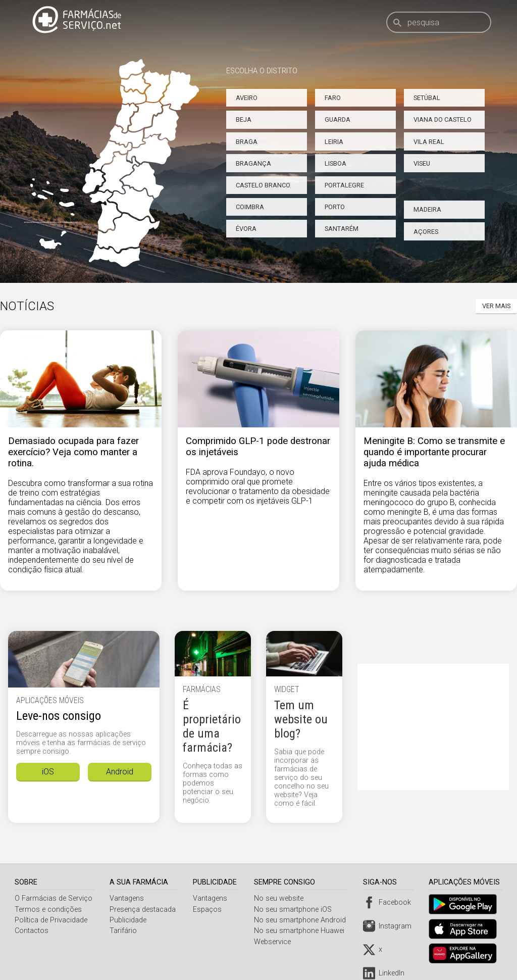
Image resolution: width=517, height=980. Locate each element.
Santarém (342, 229)
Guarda (338, 119)
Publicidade (128, 920)
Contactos (32, 931)
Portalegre (344, 185)
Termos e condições (48, 910)
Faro (333, 98)
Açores (426, 232)
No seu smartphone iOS (295, 910)
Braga (247, 142)
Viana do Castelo (443, 119)
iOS (48, 772)
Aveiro (247, 98)
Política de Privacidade (51, 920)
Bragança (253, 163)
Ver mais (496, 306)
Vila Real (429, 142)
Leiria (334, 142)
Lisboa (335, 163)
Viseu (422, 163)
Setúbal (427, 98)
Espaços (209, 910)
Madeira (427, 209)
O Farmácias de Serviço (54, 898)
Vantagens (127, 898)
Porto (335, 207)
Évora (246, 229)
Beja (244, 119)
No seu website (281, 898)
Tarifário (124, 931)
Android (120, 772)
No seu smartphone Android (302, 920)
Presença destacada (143, 910)
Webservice (275, 942)
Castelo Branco (263, 185)
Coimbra (250, 207)
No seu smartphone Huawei (302, 931)
